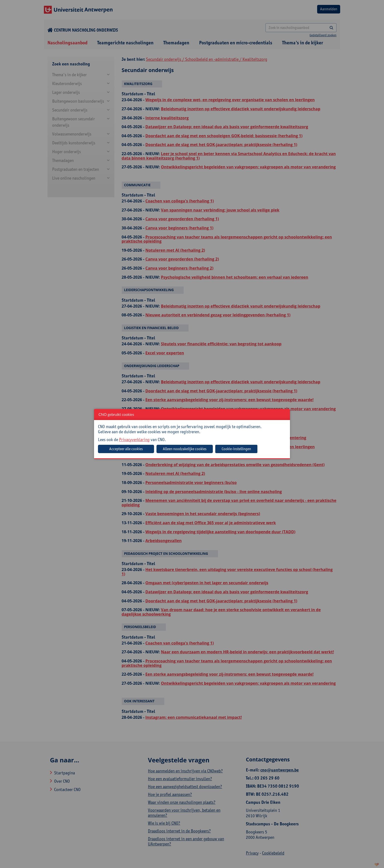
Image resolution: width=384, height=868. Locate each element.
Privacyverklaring (134, 440)
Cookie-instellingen (236, 449)
